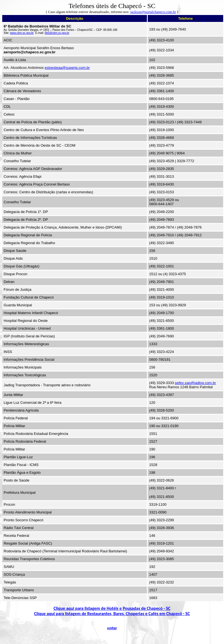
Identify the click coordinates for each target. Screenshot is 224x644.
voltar (112, 628)
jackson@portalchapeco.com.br (153, 12)
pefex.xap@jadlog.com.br (196, 383)
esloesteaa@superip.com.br (67, 68)
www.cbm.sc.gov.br (22, 33)
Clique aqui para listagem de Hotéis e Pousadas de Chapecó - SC (112, 608)
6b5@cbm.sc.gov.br (57, 33)
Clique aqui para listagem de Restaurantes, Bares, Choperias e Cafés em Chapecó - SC (112, 614)
